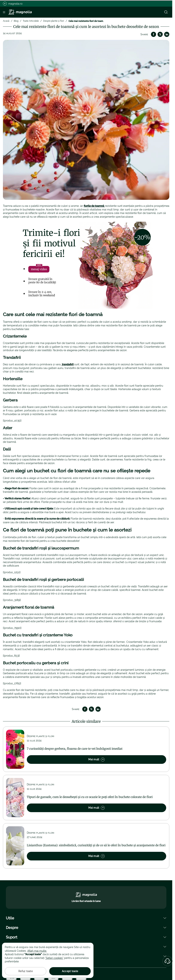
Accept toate (70, 971)
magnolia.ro (13, 4)
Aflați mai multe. (37, 951)
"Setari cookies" (54, 958)
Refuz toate (26, 971)
